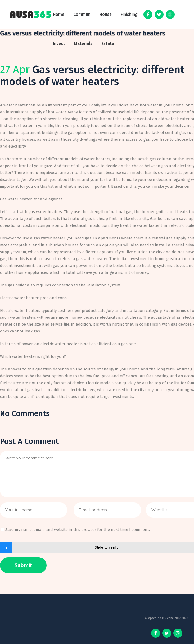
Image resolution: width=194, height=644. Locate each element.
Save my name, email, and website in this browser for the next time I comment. (78, 530)
